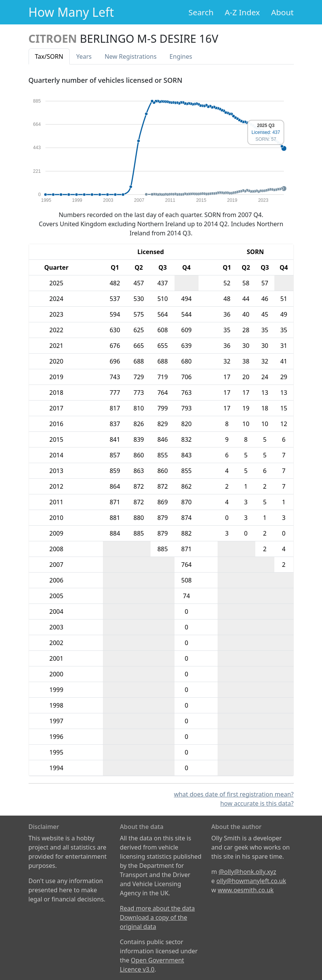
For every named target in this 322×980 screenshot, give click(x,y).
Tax (49, 56)
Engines (181, 56)
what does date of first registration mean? (234, 794)
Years (84, 56)
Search (201, 12)
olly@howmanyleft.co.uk (251, 881)
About (282, 12)
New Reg (130, 56)
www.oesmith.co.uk (246, 890)
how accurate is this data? (257, 803)
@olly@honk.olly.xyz (248, 872)
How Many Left (71, 12)
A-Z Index (242, 12)
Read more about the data (158, 908)
